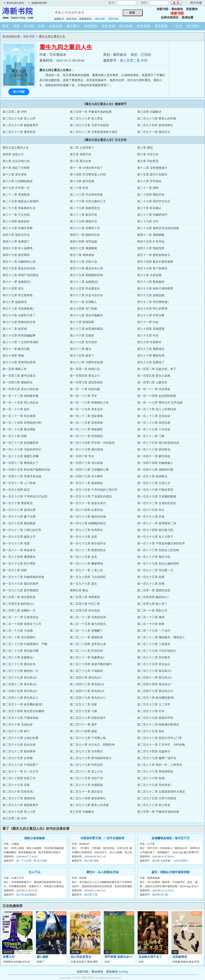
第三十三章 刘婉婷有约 (152, 215)
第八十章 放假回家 (82, 322)
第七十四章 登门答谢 (83, 309)
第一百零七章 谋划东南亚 (86, 382)
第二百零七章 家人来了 (152, 604)
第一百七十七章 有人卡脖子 (155, 537)
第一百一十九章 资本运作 (86, 409)
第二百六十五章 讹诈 (151, 731)
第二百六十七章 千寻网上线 (88, 738)
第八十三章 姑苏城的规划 (86, 329)
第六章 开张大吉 (148, 154)
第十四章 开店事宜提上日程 (88, 175)
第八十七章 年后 (148, 336)
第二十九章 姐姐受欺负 (85, 208)
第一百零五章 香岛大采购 (154, 376)
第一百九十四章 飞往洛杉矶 (88, 577)
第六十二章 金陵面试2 (84, 282)
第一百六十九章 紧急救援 (19, 523)
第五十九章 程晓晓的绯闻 (86, 275)
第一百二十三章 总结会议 (154, 416)
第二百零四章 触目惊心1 (153, 597)
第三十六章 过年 (148, 221)
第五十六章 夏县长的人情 (86, 268)
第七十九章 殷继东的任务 (19, 322)
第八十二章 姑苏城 (15, 329)
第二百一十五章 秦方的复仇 (88, 624)
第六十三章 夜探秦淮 (151, 282)
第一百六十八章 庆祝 (151, 517)
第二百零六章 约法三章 (85, 604)
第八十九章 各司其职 (83, 342)
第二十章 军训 (79, 188)
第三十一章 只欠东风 (16, 215)
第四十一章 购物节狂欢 (85, 235)
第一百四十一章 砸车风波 (154, 456)
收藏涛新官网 (39, 3)
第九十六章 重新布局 (151, 356)
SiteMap (123, 972)
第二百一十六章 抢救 (151, 624)
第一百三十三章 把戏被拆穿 (20, 443)
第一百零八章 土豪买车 (152, 382)
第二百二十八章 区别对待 (86, 651)
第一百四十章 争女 (82, 456)
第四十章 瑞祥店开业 (16, 235)
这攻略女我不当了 (150, 957)
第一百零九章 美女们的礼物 (20, 389)
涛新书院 (23, 13)
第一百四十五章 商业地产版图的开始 (26, 470)
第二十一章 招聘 (148, 188)
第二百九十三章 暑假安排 (19, 132)
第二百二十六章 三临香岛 (154, 644)
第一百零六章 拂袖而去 (18, 382)
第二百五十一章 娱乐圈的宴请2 (23, 704)
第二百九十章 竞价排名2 (18, 792)
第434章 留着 (92, 861)
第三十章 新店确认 (149, 208)
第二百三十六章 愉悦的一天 (20, 671)
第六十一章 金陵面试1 (17, 282)
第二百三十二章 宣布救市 (154, 657)
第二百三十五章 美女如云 (154, 664)
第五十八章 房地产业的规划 (20, 275)
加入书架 (19, 92)
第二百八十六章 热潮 (151, 778)
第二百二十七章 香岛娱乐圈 (20, 651)
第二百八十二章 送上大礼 (86, 772)
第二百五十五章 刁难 (83, 711)
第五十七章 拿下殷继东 (152, 268)
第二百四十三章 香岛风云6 (87, 684)
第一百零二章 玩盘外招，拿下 (157, 369)
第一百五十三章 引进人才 (154, 483)
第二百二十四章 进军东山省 (88, 644)
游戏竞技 (91, 26)
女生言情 (108, 26)
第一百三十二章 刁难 (151, 436)
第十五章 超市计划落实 (152, 175)
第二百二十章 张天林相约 (19, 637)
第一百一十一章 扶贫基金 (154, 389)
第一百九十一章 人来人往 (86, 570)
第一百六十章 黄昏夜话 (18, 503)
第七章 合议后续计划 (16, 161)
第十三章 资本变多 (15, 175)
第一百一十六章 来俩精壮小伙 (89, 403)
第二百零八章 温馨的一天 (19, 611)
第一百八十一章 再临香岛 (19, 550)
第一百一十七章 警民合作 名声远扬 (160, 403)
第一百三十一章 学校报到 (86, 436)
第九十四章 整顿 (13, 356)
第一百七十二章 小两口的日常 (22, 530)
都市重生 (73, 26)
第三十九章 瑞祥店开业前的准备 (158, 228)
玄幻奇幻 (193, 26)
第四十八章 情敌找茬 (151, 248)
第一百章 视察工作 (15, 369)
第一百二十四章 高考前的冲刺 (22, 423)
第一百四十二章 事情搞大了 (20, 463)
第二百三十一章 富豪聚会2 (87, 657)
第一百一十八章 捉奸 (16, 409)
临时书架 (100, 19)
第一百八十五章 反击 (83, 557)
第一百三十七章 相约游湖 (86, 450)
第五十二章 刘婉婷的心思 (19, 262)
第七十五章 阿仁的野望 (152, 309)
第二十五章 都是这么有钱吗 (20, 201)
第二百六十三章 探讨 (16, 731)
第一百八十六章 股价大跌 (154, 557)
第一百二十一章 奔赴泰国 (19, 416)
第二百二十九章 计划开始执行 (157, 651)
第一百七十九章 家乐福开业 (88, 543)
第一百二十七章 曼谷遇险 (19, 429)
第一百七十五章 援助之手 (19, 537)
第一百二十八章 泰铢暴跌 (86, 429)
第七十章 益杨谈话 (15, 302)
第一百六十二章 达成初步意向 (157, 503)
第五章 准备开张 (81, 154)
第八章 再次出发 (81, 161)
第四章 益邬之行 (13, 154)
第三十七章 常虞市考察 (18, 228)
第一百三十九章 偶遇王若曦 (20, 456)
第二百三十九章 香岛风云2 (20, 678)
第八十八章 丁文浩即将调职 (20, 342)
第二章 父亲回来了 (82, 148)
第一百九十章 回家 (15, 570)
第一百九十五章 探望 (151, 577)
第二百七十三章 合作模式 (86, 751)
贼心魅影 (43, 957)
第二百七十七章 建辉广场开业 (157, 758)
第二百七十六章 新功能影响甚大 (91, 758)
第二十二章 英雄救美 (16, 195)
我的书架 (113, 19)
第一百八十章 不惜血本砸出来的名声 (161, 543)
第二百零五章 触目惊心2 (18, 604)
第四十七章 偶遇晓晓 (83, 248)
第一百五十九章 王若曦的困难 (157, 496)
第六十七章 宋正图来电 (18, 295)
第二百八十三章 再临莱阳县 (155, 772)
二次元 (177, 26)
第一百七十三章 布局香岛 (86, 530)
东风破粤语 (180, 957)
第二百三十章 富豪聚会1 (18, 657)
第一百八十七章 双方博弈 (19, 564)
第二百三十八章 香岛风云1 (154, 671)
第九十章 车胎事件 (149, 342)
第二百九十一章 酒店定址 (154, 132)
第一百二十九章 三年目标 (154, 429)
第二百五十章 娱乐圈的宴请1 (156, 698)
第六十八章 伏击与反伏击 (86, 295)
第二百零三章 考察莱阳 (85, 597)
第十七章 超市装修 (82, 181)
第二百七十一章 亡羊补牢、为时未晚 (161, 745)
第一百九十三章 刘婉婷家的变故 (23, 577)
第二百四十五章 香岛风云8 (20, 691)
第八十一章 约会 (148, 322)
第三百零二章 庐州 (134, 60)
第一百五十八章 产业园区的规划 (91, 496)
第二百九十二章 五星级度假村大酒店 (94, 132)
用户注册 (196, 3)
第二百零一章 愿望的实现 (154, 590)
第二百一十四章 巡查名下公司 (22, 624)
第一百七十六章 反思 (83, 537)
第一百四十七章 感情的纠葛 (155, 470)
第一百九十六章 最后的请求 (20, 584)
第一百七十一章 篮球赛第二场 (157, 523)
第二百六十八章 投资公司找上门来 (160, 738)
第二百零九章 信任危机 (85, 611)
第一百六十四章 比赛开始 (86, 510)
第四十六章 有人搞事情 (18, 248)
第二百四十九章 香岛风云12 (88, 698)
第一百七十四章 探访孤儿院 (155, 530)
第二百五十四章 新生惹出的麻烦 (23, 711)
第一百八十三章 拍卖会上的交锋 (158, 550)
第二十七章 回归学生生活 (154, 201)
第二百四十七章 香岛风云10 (155, 691)
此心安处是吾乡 (81, 957)
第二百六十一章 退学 (83, 725)
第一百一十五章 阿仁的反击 (20, 403)
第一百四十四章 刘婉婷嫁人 (155, 463)
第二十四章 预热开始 (151, 195)
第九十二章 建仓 (81, 349)
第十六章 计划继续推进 (18, 181)
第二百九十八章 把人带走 (86, 119)
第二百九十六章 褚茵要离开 (20, 125)
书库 (16, 26)
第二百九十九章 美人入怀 (19, 119)
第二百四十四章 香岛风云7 (154, 684)
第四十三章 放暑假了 (16, 242)
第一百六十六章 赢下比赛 (19, 517)
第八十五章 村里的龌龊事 (19, 336)
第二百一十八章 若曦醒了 (86, 631)
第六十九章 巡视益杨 (151, 295)
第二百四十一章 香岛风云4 (154, 678)
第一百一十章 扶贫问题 (85, 389)
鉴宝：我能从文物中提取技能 (170, 872)
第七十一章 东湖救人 (83, 302)
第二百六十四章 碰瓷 (83, 731)
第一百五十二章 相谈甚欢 (86, 483)
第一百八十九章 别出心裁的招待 (158, 564)
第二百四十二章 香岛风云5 (20, 684)
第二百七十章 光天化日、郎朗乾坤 (92, 745)
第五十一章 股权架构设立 (154, 255)
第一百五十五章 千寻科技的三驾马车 (94, 490)
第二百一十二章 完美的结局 (88, 617)
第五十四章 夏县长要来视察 (155, 262)
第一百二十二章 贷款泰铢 (86, 416)
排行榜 (29, 26)
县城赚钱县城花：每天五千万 (170, 838)
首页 (5, 26)
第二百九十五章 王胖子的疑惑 (89, 125)
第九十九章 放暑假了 (151, 362)
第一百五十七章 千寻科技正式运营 (25, 496)
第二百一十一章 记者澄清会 (20, 617)
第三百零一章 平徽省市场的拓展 (91, 112)
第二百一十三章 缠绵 (151, 617)
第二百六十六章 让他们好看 (20, 738)
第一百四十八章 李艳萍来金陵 (22, 476)
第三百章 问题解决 (149, 112)
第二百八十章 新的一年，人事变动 (160, 765)
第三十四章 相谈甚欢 (16, 221)
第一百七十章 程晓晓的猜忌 (88, 523)
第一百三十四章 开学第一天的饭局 (92, 443)
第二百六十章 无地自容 (18, 725)
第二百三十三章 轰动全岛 (19, 664)
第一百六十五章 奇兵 (151, 510)
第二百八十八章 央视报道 (86, 785)
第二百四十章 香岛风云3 (86, 678)
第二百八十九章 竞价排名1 (154, 785)
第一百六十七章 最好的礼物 (88, 517)
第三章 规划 (145, 148)
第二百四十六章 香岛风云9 (87, 691)
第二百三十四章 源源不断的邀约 (91, 664)
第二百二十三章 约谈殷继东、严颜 (25, 644)
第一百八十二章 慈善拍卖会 (88, 550)
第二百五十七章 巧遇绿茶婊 (20, 718)
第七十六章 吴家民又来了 (19, 315)
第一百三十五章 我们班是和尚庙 (158, 443)
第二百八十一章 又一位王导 (20, 772)
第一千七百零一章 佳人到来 (32, 861)
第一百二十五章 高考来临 (86, 423)
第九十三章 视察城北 (151, 349)
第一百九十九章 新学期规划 (20, 590)
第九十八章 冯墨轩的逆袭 (86, 362)
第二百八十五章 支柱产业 (86, 778)
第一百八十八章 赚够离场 (86, 564)
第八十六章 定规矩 (82, 336)
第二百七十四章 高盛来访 (154, 751)
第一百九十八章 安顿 (151, 584)
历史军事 (143, 26)
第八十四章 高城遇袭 (151, 329)
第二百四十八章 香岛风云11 (20, 698)
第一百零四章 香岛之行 (85, 376)
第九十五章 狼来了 (82, 356)
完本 (41, 26)
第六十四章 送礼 (13, 289)
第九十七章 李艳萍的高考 (19, 362)
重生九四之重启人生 (16, 148)
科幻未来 (126, 26)
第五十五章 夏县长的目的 (19, 268)
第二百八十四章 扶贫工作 (19, 778)
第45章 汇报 (91, 895)
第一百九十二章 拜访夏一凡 (155, 570)
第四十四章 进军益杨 (83, 242)
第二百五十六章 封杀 (151, 711)
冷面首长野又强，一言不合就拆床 (102, 838)
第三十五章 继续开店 (83, 221)
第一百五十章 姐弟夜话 (152, 476)
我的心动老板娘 (35, 838)
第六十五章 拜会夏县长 (85, 289)
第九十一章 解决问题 (16, 349)
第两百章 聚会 (79, 590)
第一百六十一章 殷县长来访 (88, 503)
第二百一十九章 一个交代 (154, 631)
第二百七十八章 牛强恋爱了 (20, 765)
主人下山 (35, 872)
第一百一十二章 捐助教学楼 (20, 396)
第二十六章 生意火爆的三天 (88, 201)
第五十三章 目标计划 (83, 262)
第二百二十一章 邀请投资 (86, 637)
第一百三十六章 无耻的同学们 (22, 450)
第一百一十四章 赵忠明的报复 (157, 396)
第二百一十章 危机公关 (152, 611)
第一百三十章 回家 (15, 436)
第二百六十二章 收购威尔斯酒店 (158, 725)
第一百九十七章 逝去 (83, 584)
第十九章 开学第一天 (16, 188)
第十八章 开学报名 (149, 181)
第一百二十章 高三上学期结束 (157, 409)
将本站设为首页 (15, 3)
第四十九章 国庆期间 (16, 255)
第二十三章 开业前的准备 (86, 195)
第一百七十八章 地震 (16, 543)
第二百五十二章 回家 (83, 704)
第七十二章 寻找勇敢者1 (153, 302)
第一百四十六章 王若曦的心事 (89, 470)
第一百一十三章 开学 (83, 396)
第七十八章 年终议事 (151, 315)
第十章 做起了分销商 (16, 168)
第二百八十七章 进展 (16, 785)
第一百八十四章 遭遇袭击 (19, 557)
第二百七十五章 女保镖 (18, 758)
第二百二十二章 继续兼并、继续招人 (161, 637)
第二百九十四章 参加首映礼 (155, 125)
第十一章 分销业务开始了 (86, 168)
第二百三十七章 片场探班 (86, 671)
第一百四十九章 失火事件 (86, 476)
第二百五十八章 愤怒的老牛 (88, 718)
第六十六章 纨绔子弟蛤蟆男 (155, 289)
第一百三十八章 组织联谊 (154, 450)
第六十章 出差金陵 (149, 275)
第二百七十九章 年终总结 (86, 765)
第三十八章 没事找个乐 (85, 228)
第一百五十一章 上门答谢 (19, 483)
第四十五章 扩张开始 (151, 242)
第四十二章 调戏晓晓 (151, 235)
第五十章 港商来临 (82, 255)
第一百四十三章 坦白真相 (86, 463)
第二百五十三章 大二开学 (154, 704)
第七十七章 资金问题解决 (86, 315)
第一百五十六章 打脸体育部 (155, 490)
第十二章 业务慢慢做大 (152, 168)
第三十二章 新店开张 (83, 215)
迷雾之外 (9, 957)
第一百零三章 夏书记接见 (19, 376)
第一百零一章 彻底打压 (85, 369)
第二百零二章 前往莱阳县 (19, 597)
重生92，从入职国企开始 (102, 872)
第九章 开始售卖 (148, 161)
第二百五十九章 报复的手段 (155, 718)
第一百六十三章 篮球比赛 (19, 510)
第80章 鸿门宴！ (161, 895)
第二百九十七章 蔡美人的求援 (157, 119)
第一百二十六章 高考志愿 (154, 423)
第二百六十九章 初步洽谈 (19, 745)
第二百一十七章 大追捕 (18, 631)
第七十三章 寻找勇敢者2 (18, 309)
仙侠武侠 (56, 26)
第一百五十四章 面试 (16, 490)
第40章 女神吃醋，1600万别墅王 (170, 861)
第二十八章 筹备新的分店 (19, 208)
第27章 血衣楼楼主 (27, 895)
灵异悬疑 (161, 26)
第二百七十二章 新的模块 (19, 751)
